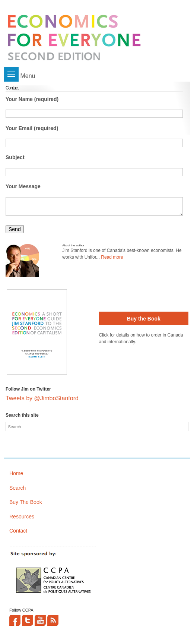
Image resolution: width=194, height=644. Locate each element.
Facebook (15, 621)
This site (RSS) (53, 621)
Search (18, 488)
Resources (22, 517)
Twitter (28, 621)
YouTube (40, 621)
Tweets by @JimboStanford (42, 398)
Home (16, 473)
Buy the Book (144, 319)
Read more (112, 257)
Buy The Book (26, 502)
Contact (18, 531)
